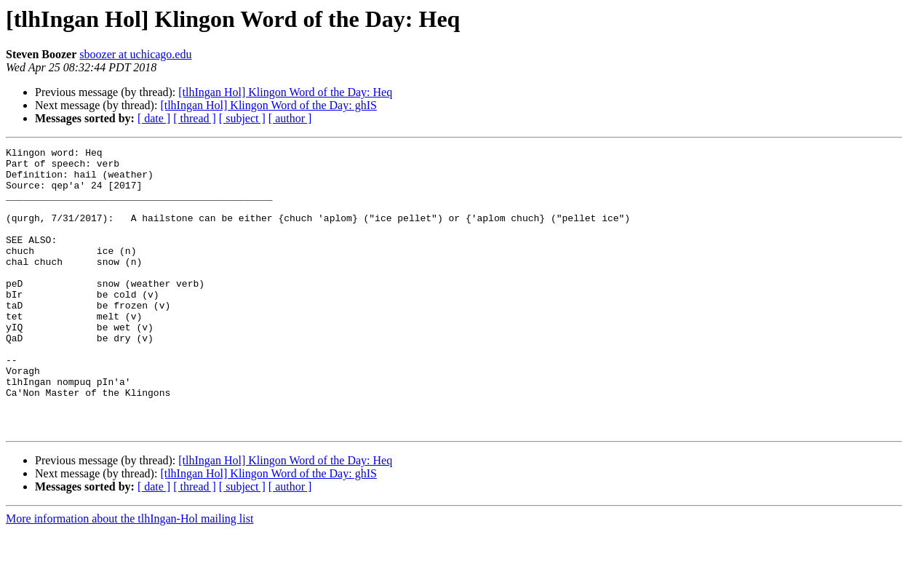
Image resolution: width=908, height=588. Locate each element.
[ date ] (154, 118)
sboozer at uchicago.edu (135, 54)
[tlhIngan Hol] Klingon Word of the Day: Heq (285, 92)
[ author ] (290, 118)
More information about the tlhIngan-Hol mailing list (130, 575)
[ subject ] (242, 118)
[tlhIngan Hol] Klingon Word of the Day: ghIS (268, 105)
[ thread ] (195, 118)
